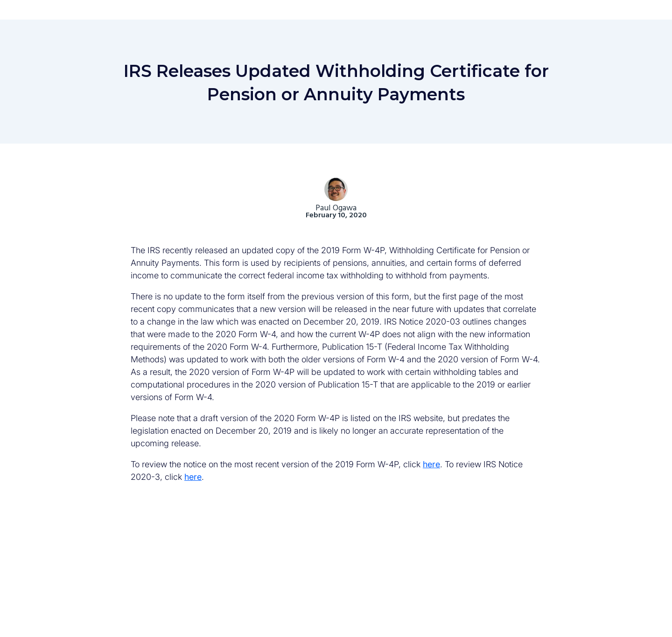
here (431, 464)
